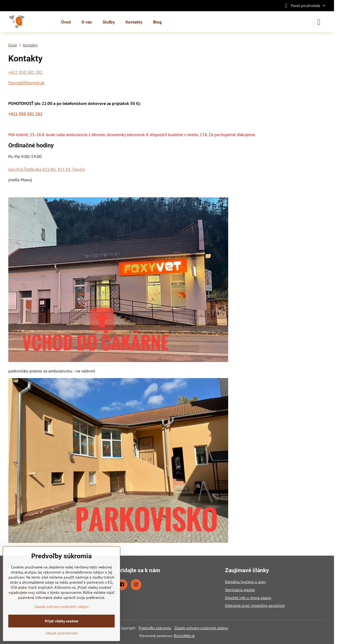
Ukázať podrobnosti (62, 633)
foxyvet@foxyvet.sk (26, 83)
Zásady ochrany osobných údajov (201, 628)
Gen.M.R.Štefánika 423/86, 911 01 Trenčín (47, 169)
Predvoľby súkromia (155, 628)
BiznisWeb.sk (184, 636)
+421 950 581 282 (25, 72)
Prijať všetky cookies (62, 621)
